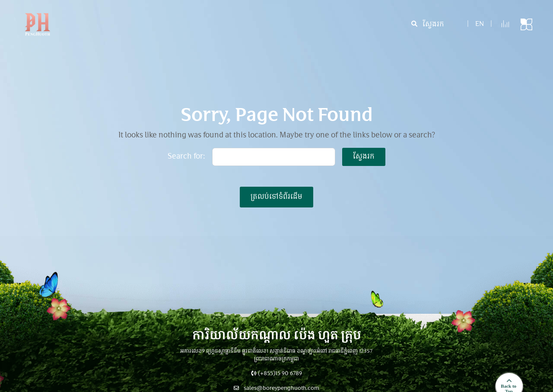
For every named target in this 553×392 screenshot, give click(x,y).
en (480, 24)
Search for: (186, 157)
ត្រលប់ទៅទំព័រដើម (276, 197)
